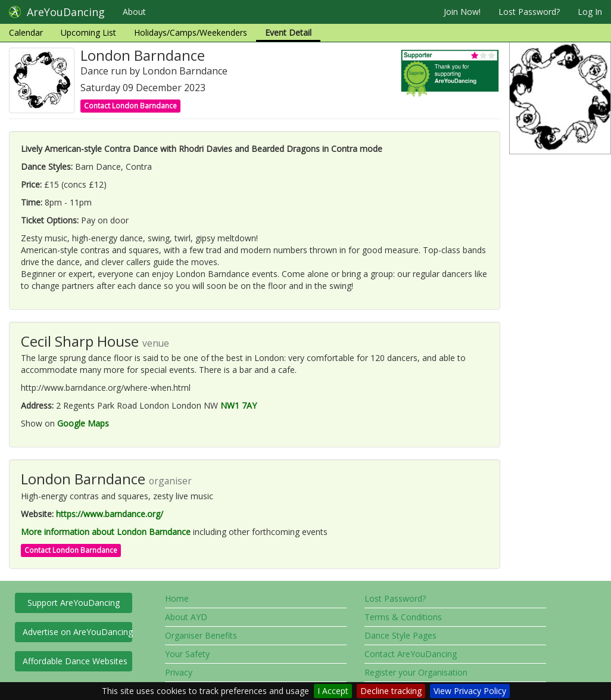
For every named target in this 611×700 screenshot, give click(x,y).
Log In (590, 12)
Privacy (179, 672)
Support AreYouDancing (74, 603)
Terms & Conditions (403, 617)
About (134, 12)
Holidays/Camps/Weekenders (191, 32)
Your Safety (187, 654)
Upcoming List (88, 32)
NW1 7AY (239, 405)
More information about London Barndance (106, 532)
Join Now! (462, 12)
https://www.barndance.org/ (110, 514)
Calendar (26, 32)
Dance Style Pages (400, 635)
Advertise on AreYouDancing (77, 632)
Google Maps (83, 423)
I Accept (333, 691)
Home (177, 598)
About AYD (186, 617)
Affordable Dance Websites (75, 661)
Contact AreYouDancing (411, 654)
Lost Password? (529, 12)
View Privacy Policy (470, 691)
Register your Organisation (416, 672)
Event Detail (288, 32)
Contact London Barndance (130, 106)
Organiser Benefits (201, 635)
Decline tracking (391, 691)
